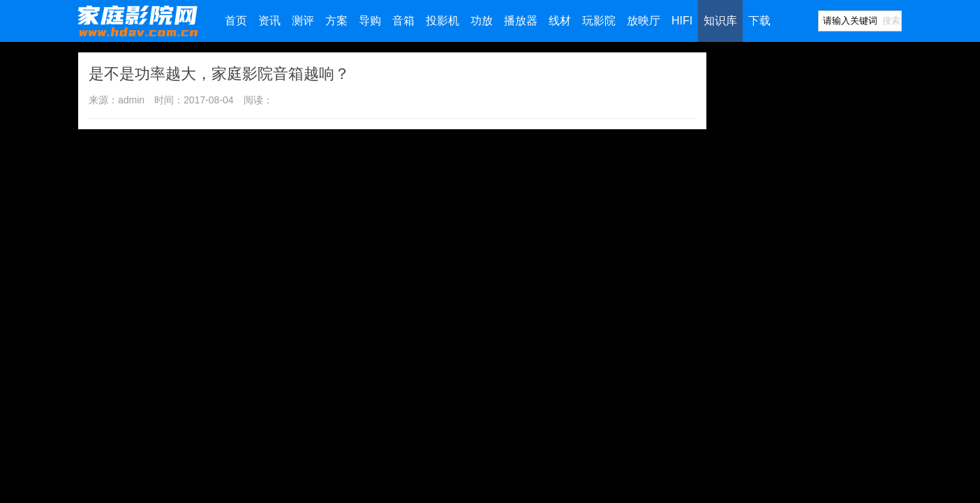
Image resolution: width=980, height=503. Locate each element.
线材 (560, 21)
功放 (482, 21)
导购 (370, 21)
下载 (759, 21)
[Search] (849, 21)
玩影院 (599, 21)
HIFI (682, 21)
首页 (236, 21)
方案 (336, 21)
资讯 (269, 21)
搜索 (891, 21)
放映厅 (644, 21)
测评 (303, 21)
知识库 (720, 21)
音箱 (403, 21)
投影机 (443, 21)
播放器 (521, 21)
